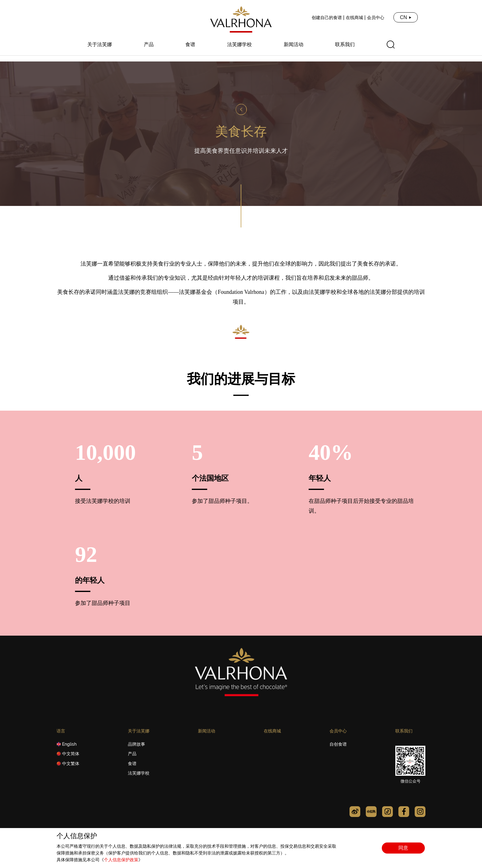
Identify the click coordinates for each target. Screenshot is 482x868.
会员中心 (376, 18)
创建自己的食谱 (327, 18)
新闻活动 (294, 45)
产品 (149, 45)
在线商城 (354, 18)
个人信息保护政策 (121, 860)
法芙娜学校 (239, 45)
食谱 (190, 45)
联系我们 (345, 45)
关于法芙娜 (100, 45)
